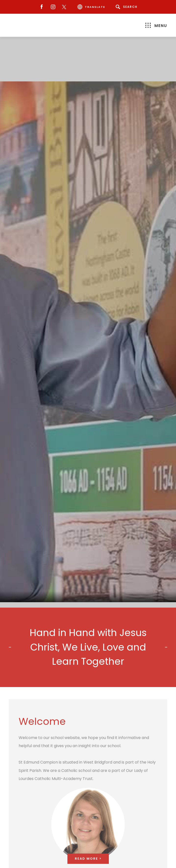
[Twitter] (65, 7)
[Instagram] (52, 7)
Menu (156, 26)
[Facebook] (40, 7)
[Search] (127, 7)
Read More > (88, 859)
